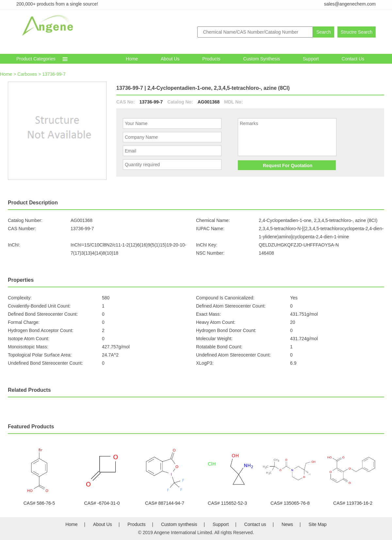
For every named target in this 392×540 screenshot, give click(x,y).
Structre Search (357, 32)
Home (132, 59)
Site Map (318, 524)
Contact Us (353, 59)
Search (323, 32)
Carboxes (27, 74)
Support (311, 59)
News (287, 524)
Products (211, 59)
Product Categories (36, 59)
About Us (170, 59)
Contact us (255, 524)
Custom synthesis (261, 59)
